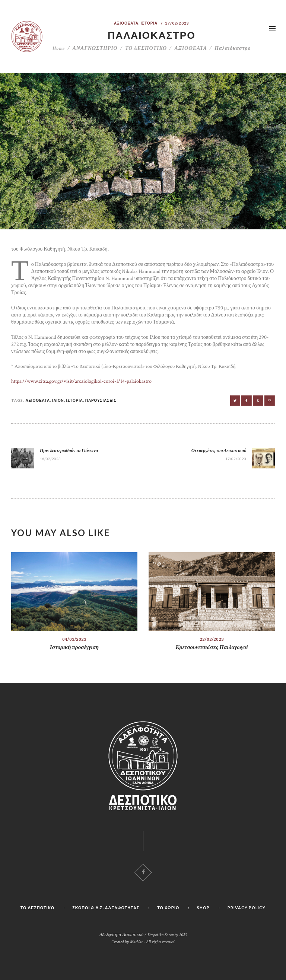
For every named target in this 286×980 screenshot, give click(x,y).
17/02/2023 (177, 23)
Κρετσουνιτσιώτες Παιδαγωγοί (212, 647)
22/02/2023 (212, 639)
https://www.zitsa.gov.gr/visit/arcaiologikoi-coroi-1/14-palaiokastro (81, 381)
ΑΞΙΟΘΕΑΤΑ (126, 23)
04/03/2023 (74, 639)
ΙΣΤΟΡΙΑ (149, 23)
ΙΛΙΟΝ (58, 400)
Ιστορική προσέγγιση (74, 647)
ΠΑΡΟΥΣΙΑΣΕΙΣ (101, 400)
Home (59, 48)
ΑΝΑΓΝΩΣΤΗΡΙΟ (95, 48)
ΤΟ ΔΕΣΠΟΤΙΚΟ (146, 48)
